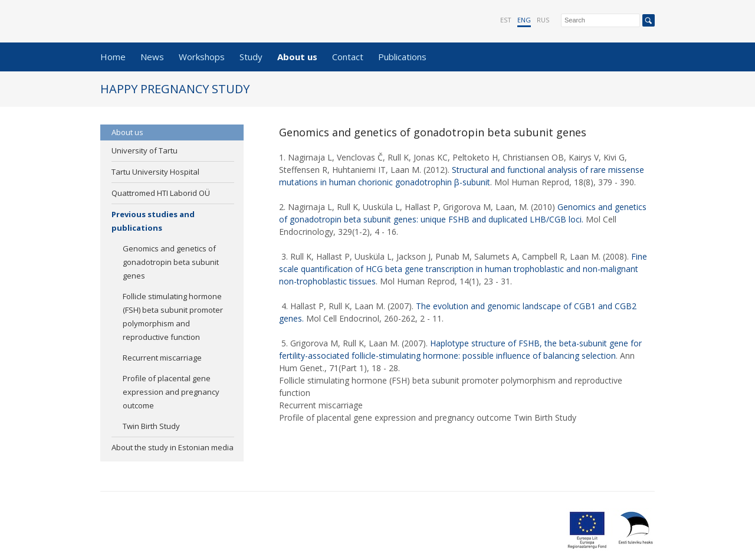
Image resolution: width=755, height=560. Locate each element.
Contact (348, 57)
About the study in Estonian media (173, 447)
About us (297, 57)
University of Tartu (145, 150)
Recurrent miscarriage (162, 358)
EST (506, 20)
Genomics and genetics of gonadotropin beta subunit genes (171, 262)
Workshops (202, 57)
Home (113, 57)
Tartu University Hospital (155, 172)
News (152, 57)
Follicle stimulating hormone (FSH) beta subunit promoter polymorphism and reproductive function (173, 317)
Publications (402, 57)
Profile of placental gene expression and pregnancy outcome (171, 392)
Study (251, 57)
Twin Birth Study (151, 426)
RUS (543, 20)
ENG (524, 20)
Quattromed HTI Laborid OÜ (161, 193)
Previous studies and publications (153, 221)
